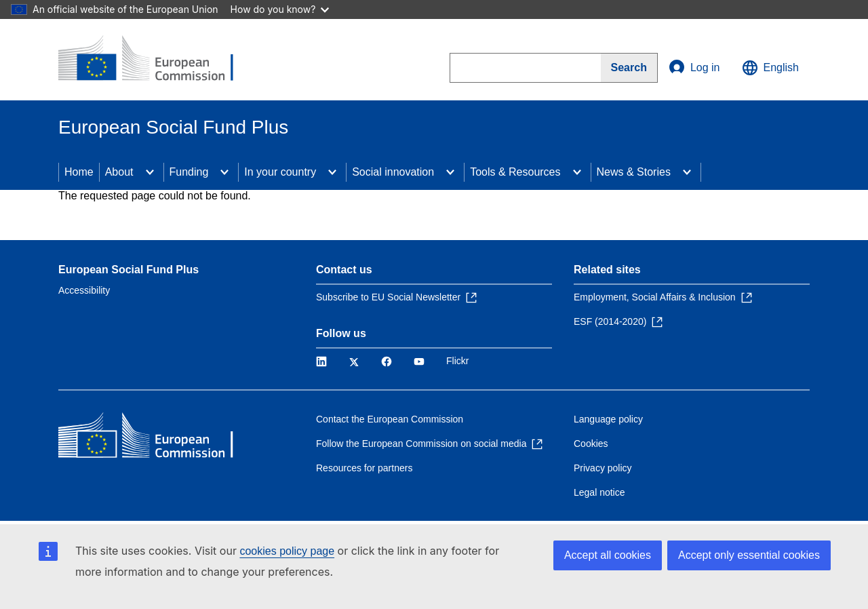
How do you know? (280, 9)
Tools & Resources (515, 172)
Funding (189, 172)
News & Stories (634, 172)
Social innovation (393, 172)
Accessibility (84, 290)
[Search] (629, 68)
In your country (280, 172)
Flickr (457, 361)
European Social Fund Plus (129, 270)
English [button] (770, 68)
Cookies (591, 444)
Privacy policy (603, 468)
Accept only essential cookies (749, 555)
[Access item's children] (150, 172)
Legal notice (599, 492)
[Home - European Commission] (157, 60)
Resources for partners (364, 468)
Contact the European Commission (390, 419)
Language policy (608, 419)
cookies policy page (287, 551)
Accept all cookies (608, 555)
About (119, 172)
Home (79, 172)
